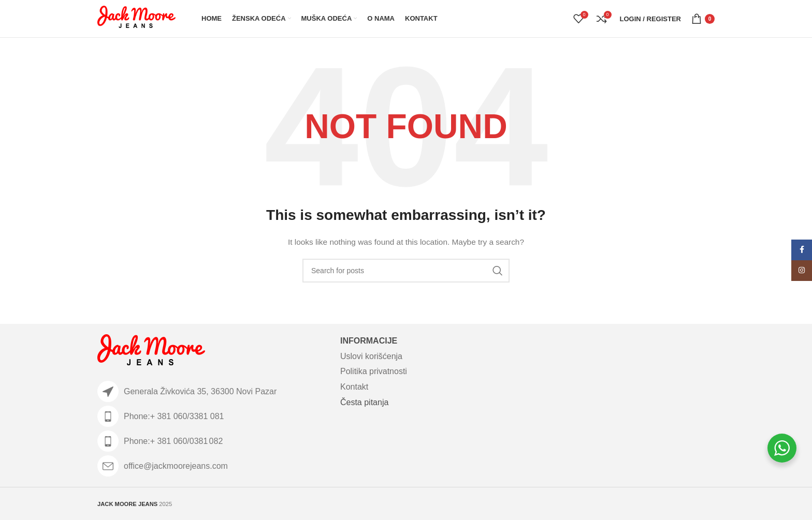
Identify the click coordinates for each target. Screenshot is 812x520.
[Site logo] (136, 18)
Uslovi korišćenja (371, 356)
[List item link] (214, 416)
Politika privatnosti (374, 371)
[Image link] (151, 352)
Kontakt (354, 387)
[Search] (406, 271)
